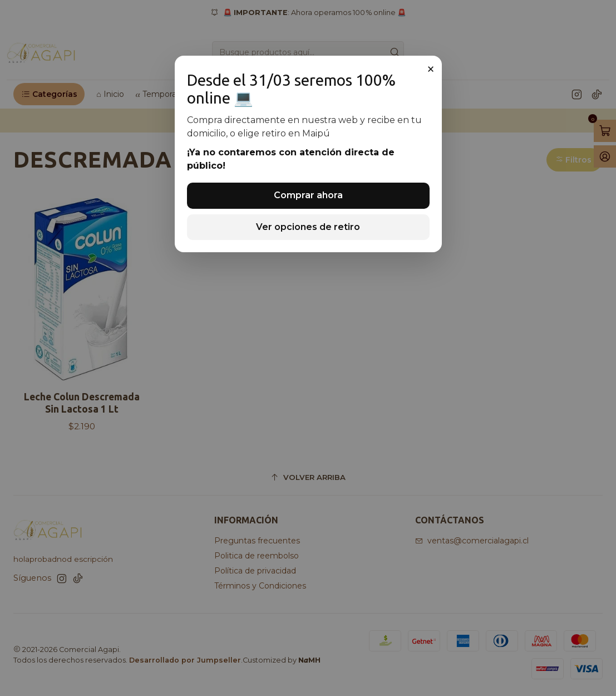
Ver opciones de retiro (308, 227)
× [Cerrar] (431, 69)
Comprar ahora (308, 195)
